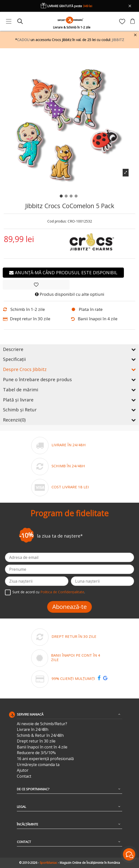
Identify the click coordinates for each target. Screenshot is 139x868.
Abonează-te (69, 607)
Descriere (69, 349)
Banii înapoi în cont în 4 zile (42, 747)
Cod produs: (57, 221)
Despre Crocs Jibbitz (69, 369)
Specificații (69, 359)
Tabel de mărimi (69, 390)
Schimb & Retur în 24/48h (40, 735)
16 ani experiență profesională (45, 759)
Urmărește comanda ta (38, 765)
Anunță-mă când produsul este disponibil (63, 273)
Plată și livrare (69, 400)
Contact (24, 776)
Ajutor (23, 770)
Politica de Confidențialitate (62, 592)
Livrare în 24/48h (33, 730)
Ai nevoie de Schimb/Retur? (42, 724)
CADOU (23, 40)
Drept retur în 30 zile (36, 741)
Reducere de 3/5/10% (36, 753)
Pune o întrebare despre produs (69, 379)
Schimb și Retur (69, 410)
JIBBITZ (118, 40)
